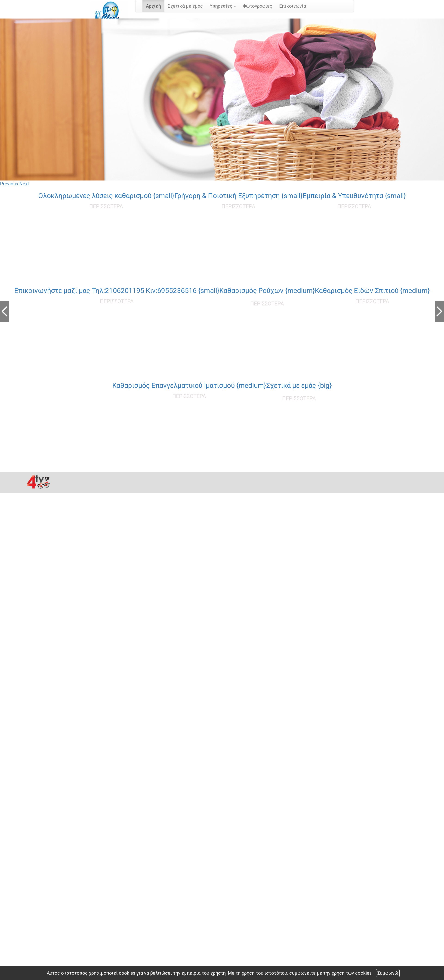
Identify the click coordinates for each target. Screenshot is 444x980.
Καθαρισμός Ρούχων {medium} (267, 291)
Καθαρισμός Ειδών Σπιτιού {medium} (372, 291)
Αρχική (153, 6)
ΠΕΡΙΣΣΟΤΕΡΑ (106, 207)
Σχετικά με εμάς (185, 6)
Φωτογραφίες (257, 6)
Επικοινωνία (293, 6)
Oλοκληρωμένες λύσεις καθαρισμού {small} (106, 196)
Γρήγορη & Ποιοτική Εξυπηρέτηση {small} (239, 196)
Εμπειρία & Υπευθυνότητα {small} (354, 196)
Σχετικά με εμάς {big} (299, 385)
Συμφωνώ (388, 973)
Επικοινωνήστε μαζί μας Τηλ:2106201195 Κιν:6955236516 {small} (117, 291)
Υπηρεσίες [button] (223, 6)
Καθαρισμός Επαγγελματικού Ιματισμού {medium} (189, 385)
